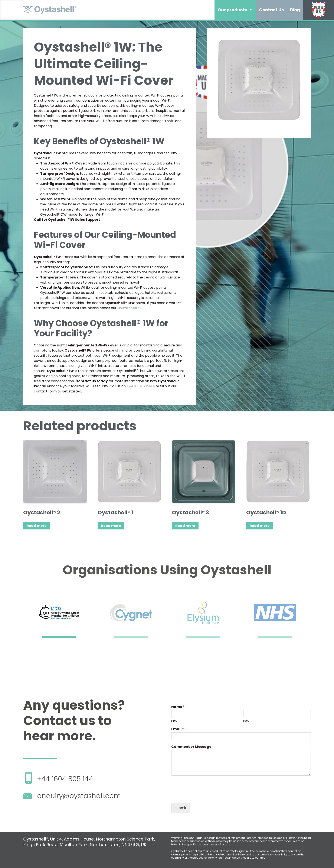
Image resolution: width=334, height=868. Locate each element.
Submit (181, 808)
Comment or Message (191, 747)
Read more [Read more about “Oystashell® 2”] (37, 526)
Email (178, 729)
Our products (235, 10)
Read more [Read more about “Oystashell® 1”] (111, 526)
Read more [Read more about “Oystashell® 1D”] (260, 526)
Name (178, 707)
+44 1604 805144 (141, 386)
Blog (295, 10)
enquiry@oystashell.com (79, 796)
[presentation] (204, 796)
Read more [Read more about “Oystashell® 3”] (185, 526)
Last (246, 721)
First (174, 721)
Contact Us (271, 10)
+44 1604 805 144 (65, 779)
